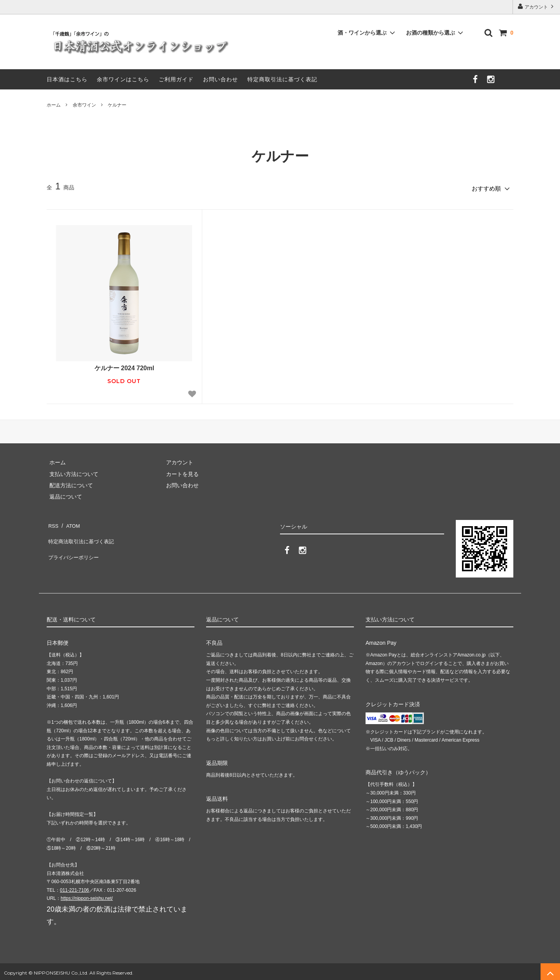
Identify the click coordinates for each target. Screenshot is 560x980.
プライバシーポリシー (74, 544)
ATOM (70, 521)
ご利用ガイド (176, 79)
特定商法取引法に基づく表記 (82, 533)
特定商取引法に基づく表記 (282, 79)
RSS (52, 521)
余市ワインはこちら (123, 79)
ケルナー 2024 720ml (124, 365)
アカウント (536, 6)
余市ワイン (84, 105)
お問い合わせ (220, 79)
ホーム (54, 105)
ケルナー (117, 105)
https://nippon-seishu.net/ (87, 896)
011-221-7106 (74, 887)
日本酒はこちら (67, 79)
